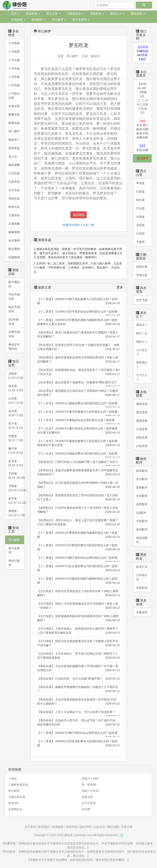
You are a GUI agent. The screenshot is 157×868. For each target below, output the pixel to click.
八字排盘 (14, 77)
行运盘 (140, 208)
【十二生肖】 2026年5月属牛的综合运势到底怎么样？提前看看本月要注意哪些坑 (78, 431)
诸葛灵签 (142, 421)
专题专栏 (142, 612)
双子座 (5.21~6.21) (16, 426)
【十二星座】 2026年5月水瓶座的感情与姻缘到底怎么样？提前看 (78, 581)
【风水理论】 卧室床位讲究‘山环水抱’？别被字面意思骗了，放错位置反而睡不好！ (78, 347)
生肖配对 (142, 496)
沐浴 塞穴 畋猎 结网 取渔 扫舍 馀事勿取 (142, 129)
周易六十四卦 (90, 778)
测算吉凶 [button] (138, 14)
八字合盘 (14, 68)
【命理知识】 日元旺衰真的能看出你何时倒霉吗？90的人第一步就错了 (78, 485)
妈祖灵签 (142, 437)
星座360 (13, 803)
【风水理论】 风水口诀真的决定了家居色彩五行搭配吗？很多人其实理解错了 (78, 335)
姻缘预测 (14, 232)
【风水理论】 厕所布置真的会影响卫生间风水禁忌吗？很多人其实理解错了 (78, 360)
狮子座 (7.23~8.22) (16, 451)
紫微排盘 (14, 114)
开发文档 (127, 827)
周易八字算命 (90, 791)
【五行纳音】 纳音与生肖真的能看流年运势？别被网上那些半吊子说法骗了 (78, 643)
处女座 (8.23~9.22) (16, 463)
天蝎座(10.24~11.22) (16, 488)
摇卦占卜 (142, 325)
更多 (120, 287)
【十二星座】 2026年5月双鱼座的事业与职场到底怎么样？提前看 (78, 743)
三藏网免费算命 (18, 785)
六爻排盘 (14, 173)
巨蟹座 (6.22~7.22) (16, 438)
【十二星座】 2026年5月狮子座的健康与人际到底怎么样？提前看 (78, 301)
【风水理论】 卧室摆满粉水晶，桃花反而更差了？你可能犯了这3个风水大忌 (78, 372)
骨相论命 (14, 198)
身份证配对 (142, 540)
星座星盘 (14, 148)
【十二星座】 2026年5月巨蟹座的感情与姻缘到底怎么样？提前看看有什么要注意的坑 (78, 322)
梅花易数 (14, 165)
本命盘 (140, 183)
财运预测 (14, 249)
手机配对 (142, 521)
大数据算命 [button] (75, 14)
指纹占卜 (142, 342)
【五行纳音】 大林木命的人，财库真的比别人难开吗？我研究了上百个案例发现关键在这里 (78, 631)
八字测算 (14, 43)
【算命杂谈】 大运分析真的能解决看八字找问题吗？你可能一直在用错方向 (78, 668)
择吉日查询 (14, 563)
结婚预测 (14, 257)
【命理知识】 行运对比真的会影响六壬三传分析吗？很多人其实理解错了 (78, 510)
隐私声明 (85, 827)
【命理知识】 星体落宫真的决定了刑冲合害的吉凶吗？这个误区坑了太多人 (78, 497)
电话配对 (142, 529)
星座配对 (142, 487)
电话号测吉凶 (14, 309)
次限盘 (140, 217)
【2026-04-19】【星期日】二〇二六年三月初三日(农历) (142, 98)
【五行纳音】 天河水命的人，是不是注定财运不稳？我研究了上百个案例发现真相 (78, 656)
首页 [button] (15, 14)
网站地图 (113, 827)
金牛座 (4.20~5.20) (16, 413)
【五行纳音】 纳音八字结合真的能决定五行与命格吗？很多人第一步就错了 (78, 606)
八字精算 (14, 52)
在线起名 (142, 588)
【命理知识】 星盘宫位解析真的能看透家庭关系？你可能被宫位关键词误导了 (78, 473)
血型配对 (142, 504)
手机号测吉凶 (14, 297)
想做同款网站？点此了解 (78, 225)
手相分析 (142, 275)
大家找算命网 (17, 797)
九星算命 (14, 182)
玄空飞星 (142, 300)
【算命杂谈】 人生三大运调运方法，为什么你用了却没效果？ (78, 713)
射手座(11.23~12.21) (16, 501)
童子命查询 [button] (81, 20)
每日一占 (142, 333)
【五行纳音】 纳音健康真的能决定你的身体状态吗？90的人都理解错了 (78, 618)
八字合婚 (14, 60)
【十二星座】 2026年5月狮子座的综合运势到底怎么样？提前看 (78, 559)
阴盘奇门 (14, 140)
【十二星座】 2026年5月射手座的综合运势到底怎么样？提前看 (78, 313)
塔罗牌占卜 (142, 365)
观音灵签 (142, 412)
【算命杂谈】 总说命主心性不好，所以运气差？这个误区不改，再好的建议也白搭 (78, 723)
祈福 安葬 (142, 148)
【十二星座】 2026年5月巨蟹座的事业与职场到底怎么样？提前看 (78, 547)
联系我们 (44, 827)
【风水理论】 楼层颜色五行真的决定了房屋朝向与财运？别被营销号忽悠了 (78, 393)
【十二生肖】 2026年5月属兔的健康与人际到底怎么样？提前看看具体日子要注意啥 (78, 443)
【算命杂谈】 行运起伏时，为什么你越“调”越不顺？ (78, 679)
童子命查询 (14, 550)
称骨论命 (14, 207)
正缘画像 (14, 224)
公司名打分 (142, 577)
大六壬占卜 (142, 377)
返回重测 (79, 215)
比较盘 (140, 192)
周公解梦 (14, 540)
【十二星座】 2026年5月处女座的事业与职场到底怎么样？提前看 (78, 568)
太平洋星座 (89, 803)
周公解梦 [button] (59, 20)
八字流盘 (14, 85)
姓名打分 (142, 567)
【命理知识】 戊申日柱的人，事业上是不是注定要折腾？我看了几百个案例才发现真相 (78, 522)
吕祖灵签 (142, 446)
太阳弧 (140, 225)
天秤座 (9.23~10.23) (16, 476)
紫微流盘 (14, 123)
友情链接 (58, 827)
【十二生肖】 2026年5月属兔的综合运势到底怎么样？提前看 (78, 421)
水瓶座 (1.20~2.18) (16, 376)
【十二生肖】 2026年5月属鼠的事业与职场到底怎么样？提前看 (78, 405)
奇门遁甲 (14, 131)
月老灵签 (142, 429)
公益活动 (99, 827)
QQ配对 (141, 513)
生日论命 (14, 190)
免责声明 (72, 827)
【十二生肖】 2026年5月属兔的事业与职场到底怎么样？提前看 (78, 455)
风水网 (86, 809)
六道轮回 (14, 215)
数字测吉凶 (14, 284)
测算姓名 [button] (97, 14)
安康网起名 (15, 809)
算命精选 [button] (33, 14)
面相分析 (142, 267)
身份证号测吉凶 (14, 347)
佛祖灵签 (142, 404)
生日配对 (142, 479)
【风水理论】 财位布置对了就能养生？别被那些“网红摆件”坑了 (78, 384)
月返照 (140, 242)
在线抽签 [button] (18, 20)
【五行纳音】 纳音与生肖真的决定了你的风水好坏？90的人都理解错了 (78, 593)
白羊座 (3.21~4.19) (16, 401)
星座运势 (87, 797)
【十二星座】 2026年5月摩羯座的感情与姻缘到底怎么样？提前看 (78, 535)
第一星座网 (89, 785)
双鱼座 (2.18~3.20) (16, 388)
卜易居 (12, 778)
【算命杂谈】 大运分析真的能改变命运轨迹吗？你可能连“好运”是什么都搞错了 (78, 702)
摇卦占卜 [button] (117, 14)
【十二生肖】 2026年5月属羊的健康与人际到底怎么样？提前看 (78, 413)
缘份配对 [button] (39, 20)
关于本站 (30, 827)
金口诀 (13, 156)
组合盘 (140, 200)
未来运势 (14, 106)
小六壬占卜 (142, 352)
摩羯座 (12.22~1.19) (16, 513)
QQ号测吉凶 (13, 322)
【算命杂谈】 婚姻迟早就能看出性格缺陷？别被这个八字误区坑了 (78, 689)
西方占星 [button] (53, 14)
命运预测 (14, 240)
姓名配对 (142, 471)
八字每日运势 (14, 96)
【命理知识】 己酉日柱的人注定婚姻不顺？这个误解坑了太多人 (78, 463)
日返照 (140, 233)
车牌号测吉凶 (14, 334)
